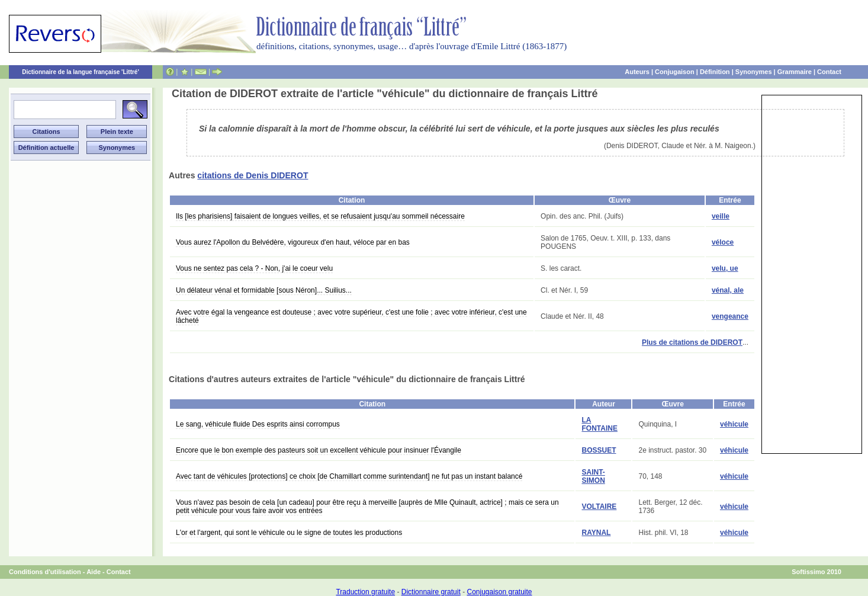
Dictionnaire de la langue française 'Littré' (81, 72)
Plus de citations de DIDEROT (692, 342)
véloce (723, 242)
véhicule (734, 424)
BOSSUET (599, 450)
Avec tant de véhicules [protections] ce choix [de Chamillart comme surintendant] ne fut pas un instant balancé (349, 476)
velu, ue (725, 268)
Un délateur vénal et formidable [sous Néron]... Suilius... (264, 290)
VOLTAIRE (599, 507)
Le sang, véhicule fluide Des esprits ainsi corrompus (258, 424)
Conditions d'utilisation (45, 572)
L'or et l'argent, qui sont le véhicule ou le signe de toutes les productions (289, 533)
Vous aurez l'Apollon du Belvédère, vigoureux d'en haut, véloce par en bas (293, 242)
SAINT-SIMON (593, 476)
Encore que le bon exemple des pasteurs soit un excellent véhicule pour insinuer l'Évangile (319, 450)
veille (721, 216)
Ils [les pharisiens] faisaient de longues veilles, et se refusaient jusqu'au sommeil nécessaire (320, 216)
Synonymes (754, 72)
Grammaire (795, 72)
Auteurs (637, 72)
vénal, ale (728, 290)
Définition (715, 72)
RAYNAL (596, 533)
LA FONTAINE (599, 424)
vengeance (730, 316)
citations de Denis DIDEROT (253, 175)
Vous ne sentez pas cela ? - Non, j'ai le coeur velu (254, 268)
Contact (829, 72)
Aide (94, 572)
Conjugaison (675, 72)
